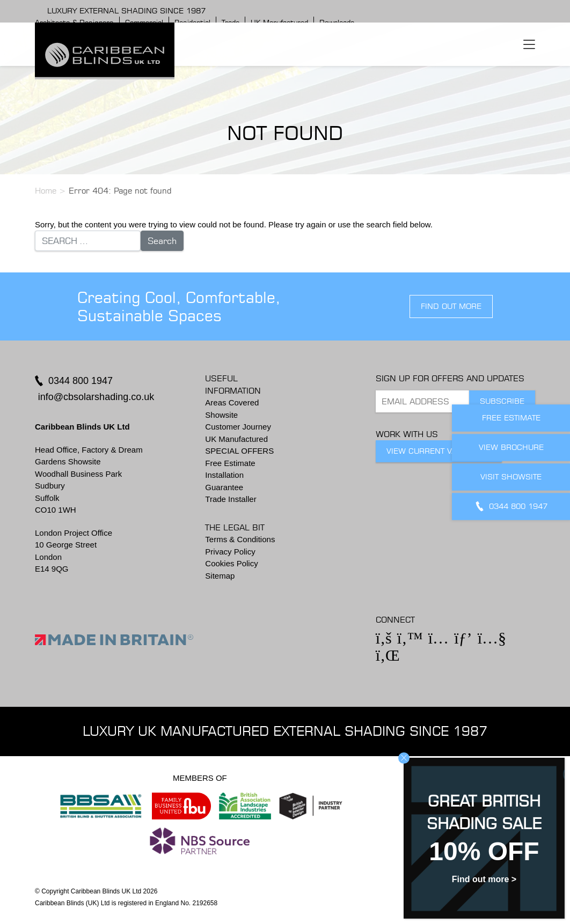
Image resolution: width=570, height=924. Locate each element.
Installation (224, 475)
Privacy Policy (230, 552)
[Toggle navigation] (529, 44)
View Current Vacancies (439, 451)
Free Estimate (230, 463)
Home (46, 191)
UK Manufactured (236, 439)
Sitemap (220, 576)
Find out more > (484, 879)
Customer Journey (238, 427)
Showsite (221, 415)
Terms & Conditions (240, 539)
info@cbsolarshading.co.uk (96, 397)
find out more (451, 306)
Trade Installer (231, 499)
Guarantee (224, 487)
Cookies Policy (231, 563)
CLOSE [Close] (404, 758)
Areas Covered (232, 402)
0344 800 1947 (81, 381)
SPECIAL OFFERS (239, 451)
